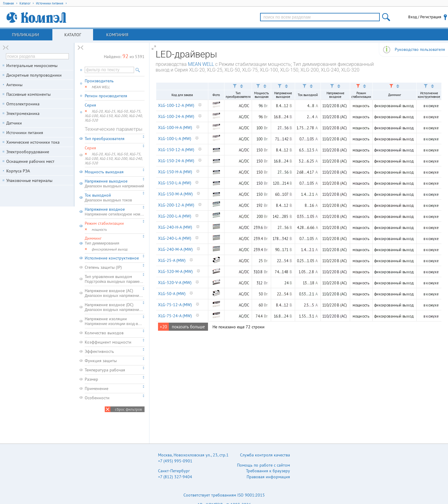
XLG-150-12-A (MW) (176, 150)
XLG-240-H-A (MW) (175, 227)
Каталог (73, 35)
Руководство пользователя (420, 49)
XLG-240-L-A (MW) (175, 238)
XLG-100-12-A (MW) (176, 105)
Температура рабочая (105, 370)
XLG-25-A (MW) (172, 260)
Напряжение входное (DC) (115, 307)
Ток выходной (115, 198)
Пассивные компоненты (28, 94)
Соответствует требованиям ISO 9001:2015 (224, 495)
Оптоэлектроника (23, 104)
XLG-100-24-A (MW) (176, 116)
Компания (117, 35)
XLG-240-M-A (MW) (175, 249)
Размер (91, 379)
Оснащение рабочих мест (30, 161)
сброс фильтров (128, 409)
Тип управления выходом (115, 279)
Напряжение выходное (115, 183)
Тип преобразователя (105, 139)
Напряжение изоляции (115, 321)
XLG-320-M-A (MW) (175, 271)
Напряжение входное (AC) (115, 293)
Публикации (26, 35)
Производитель (99, 81)
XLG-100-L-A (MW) (175, 139)
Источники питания (25, 133)
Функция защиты (101, 361)
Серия (90, 105)
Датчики (14, 123)
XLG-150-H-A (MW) (175, 172)
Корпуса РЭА (18, 171)
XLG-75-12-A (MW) (175, 305)
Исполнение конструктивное (112, 258)
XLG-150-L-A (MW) (175, 183)
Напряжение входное (115, 212)
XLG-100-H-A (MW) (175, 127)
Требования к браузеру (268, 471)
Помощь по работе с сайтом (264, 465)
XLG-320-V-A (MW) (175, 283)
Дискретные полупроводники (34, 75)
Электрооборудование (28, 152)
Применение (97, 388)
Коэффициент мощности (108, 342)
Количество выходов (104, 333)
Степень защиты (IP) (103, 267)
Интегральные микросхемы (32, 66)
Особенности (97, 398)
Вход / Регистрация (425, 17)
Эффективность (99, 351)
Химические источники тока (33, 142)
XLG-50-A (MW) (172, 294)
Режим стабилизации (104, 223)
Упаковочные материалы (29, 180)
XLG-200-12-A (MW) (176, 205)
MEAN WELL (201, 64)
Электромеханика (23, 113)
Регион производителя (106, 96)
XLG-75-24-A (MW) (175, 316)
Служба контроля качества (265, 455)
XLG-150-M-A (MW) (175, 194)
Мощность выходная (104, 172)
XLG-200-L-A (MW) (175, 216)
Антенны (14, 85)
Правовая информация (268, 477)
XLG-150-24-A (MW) (176, 161)
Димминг (115, 241)
